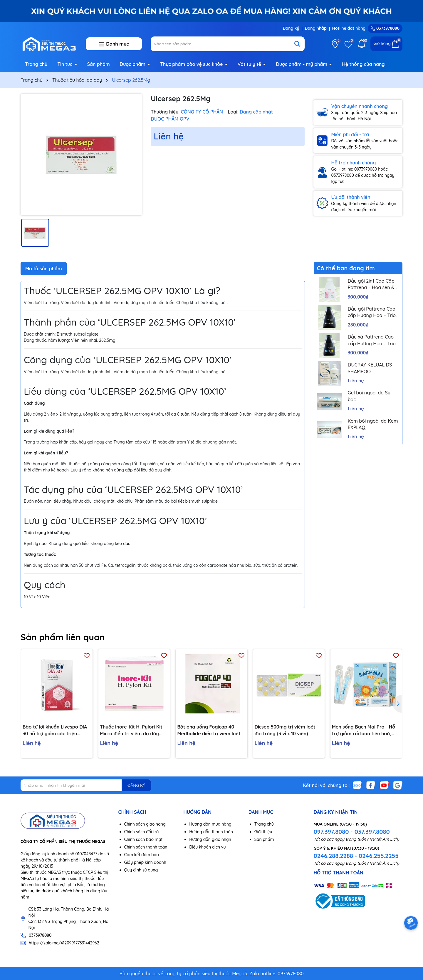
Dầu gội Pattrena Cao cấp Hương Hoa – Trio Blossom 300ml (372, 312)
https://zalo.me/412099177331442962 (64, 943)
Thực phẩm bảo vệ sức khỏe (192, 64)
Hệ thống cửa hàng (363, 64)
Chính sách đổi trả (142, 832)
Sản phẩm (99, 64)
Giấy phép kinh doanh (145, 862)
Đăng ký (291, 28)
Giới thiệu (263, 832)
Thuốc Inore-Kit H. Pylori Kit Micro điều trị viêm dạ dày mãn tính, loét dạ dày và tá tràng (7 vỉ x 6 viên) (131, 730)
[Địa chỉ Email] (86, 785)
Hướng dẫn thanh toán (211, 832)
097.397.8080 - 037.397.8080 (351, 832)
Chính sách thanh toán (146, 847)
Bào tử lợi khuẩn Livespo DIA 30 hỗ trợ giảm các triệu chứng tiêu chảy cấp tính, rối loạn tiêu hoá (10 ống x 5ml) (55, 730)
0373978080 (385, 28)
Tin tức (66, 64)
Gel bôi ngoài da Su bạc (369, 396)
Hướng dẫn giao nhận (210, 839)
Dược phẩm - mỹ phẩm (302, 64)
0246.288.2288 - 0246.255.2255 (356, 856)
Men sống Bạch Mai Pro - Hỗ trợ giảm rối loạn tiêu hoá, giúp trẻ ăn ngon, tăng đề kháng (364, 730)
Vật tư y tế (250, 64)
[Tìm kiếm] (297, 44)
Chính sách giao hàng (145, 824)
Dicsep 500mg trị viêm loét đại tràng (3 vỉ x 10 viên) (285, 730)
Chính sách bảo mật (143, 839)
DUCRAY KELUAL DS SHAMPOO (370, 368)
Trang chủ (36, 64)
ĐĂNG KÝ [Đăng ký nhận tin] (136, 785)
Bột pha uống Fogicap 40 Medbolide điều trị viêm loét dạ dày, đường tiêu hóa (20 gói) (209, 730)
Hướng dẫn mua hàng (210, 824)
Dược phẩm (133, 64)
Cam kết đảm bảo (142, 855)
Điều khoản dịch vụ (207, 847)
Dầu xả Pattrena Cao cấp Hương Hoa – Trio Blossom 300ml (372, 340)
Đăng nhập (316, 28)
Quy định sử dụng (141, 870)
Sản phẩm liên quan (63, 637)
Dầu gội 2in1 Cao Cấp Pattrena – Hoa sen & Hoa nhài (371, 284)
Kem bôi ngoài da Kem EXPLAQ (373, 424)
